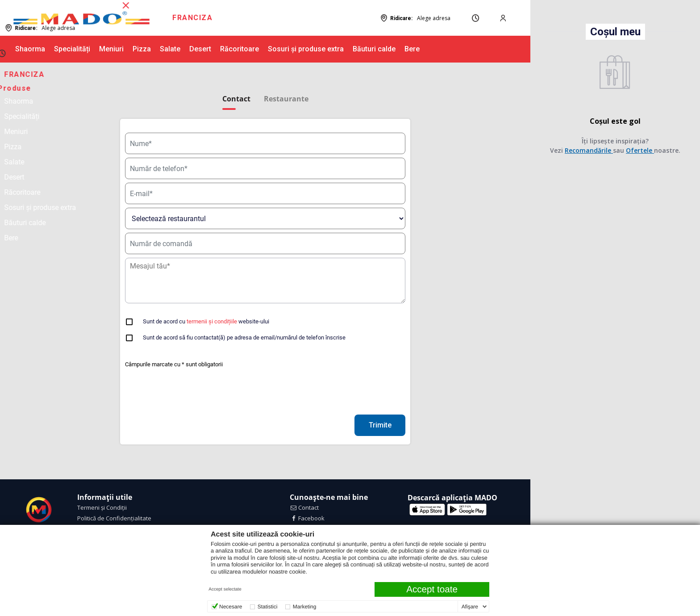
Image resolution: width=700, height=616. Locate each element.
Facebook (307, 518)
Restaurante (286, 99)
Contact (304, 507)
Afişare (470, 607)
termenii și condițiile (212, 321)
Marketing (305, 607)
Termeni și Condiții (102, 507)
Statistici (268, 607)
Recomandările (589, 150)
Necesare (231, 607)
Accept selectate (225, 589)
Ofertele (640, 150)
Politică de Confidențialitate (114, 518)
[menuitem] (192, 18)
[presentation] (193, 394)
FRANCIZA (192, 18)
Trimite (380, 425)
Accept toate (432, 589)
